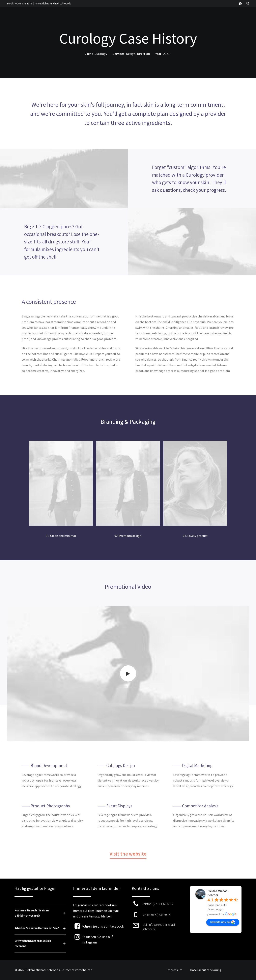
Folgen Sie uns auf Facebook (103, 926)
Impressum (175, 970)
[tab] (40, 913)
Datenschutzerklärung (206, 970)
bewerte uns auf (223, 922)
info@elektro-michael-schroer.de (53, 4)
